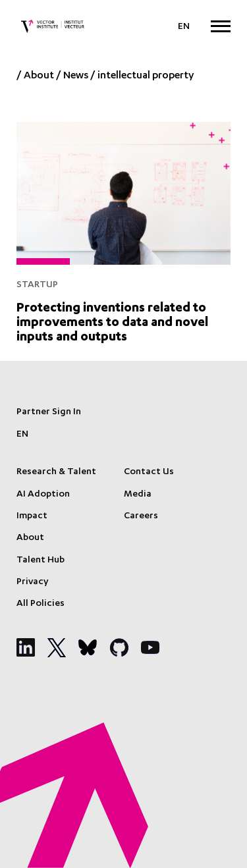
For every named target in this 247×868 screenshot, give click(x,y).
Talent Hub (41, 560)
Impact (32, 516)
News (76, 76)
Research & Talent (56, 472)
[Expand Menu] (221, 26)
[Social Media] (26, 647)
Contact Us (149, 472)
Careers (141, 516)
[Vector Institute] (53, 26)
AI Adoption (43, 495)
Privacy (32, 582)
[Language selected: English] (184, 27)
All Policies (41, 604)
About (39, 76)
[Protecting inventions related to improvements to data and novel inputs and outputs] (123, 231)
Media (138, 495)
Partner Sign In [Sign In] (49, 412)
